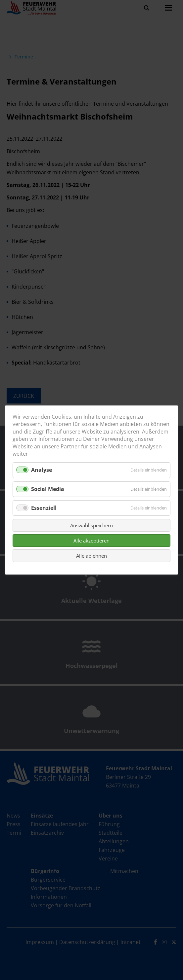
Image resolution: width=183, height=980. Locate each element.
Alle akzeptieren (91, 541)
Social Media (48, 489)
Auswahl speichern (91, 525)
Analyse (42, 470)
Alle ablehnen (91, 556)
